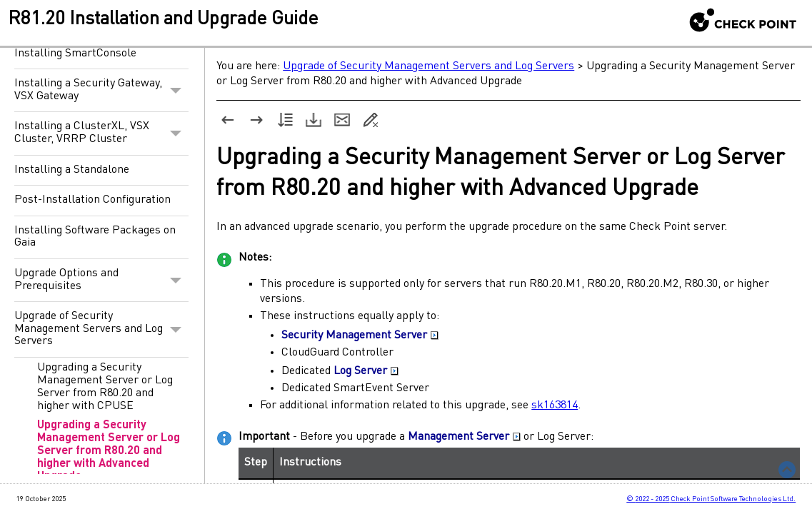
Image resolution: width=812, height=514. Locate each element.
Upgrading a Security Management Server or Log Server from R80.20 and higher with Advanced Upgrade (109, 451)
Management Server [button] (464, 437)
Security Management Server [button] (360, 336)
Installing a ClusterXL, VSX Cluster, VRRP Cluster (101, 133)
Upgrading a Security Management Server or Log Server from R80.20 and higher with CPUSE (105, 387)
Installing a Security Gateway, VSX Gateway (101, 90)
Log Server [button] (366, 371)
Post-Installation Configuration (92, 200)
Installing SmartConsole (75, 54)
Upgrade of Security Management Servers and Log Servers (101, 329)
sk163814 (555, 405)
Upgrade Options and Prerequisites (101, 280)
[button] (175, 90)
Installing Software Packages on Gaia (95, 237)
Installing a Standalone (72, 170)
